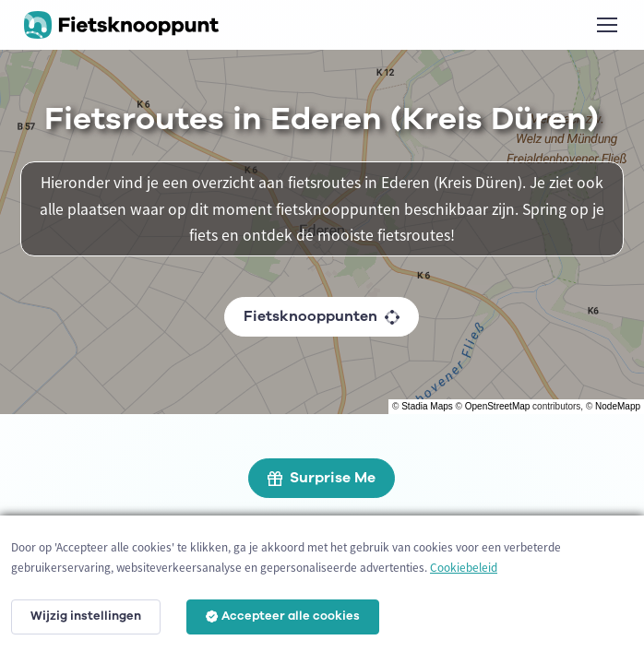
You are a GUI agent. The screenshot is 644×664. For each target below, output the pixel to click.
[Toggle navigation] (606, 25)
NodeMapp (618, 406)
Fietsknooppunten (322, 316)
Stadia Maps (427, 406)
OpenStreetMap (498, 406)
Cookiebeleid (464, 568)
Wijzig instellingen (86, 616)
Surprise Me (322, 478)
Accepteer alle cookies (283, 616)
